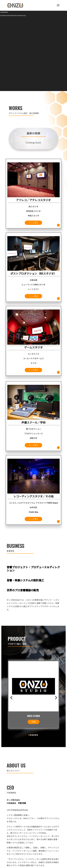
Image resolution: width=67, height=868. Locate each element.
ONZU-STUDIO (34, 716)
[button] (11, 698)
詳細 (34, 722)
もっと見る (33, 223)
